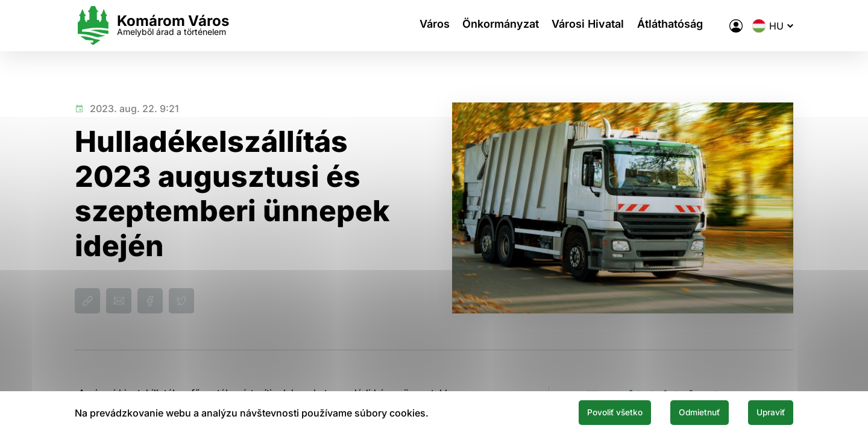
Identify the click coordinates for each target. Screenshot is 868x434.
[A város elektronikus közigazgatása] (736, 26)
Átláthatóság (678, 26)
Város (427, 26)
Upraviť (764, 412)
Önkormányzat (499, 26)
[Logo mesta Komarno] (152, 26)
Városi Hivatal (591, 26)
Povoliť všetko (580, 412)
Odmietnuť (680, 412)
